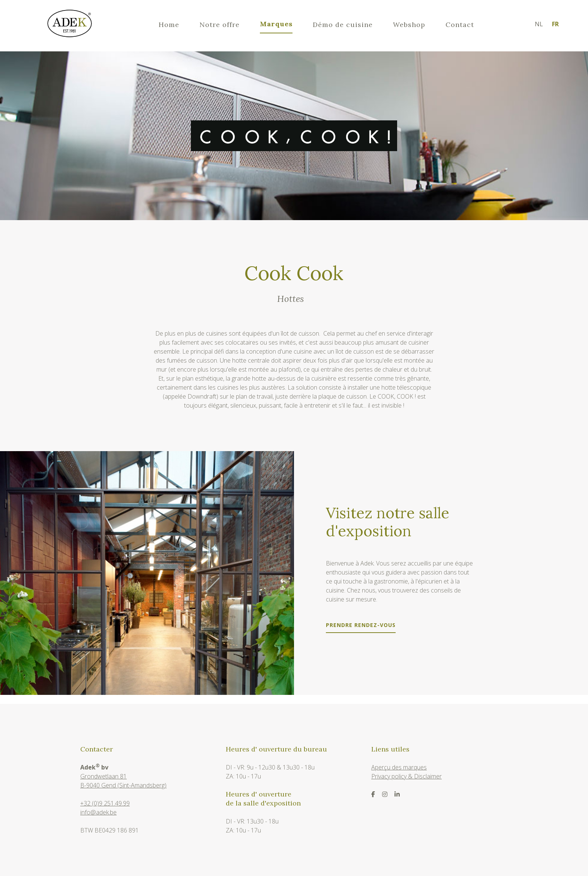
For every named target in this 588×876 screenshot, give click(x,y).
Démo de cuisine (343, 25)
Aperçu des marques (399, 767)
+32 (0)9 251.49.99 (105, 803)
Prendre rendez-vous (361, 625)
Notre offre (220, 25)
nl (539, 24)
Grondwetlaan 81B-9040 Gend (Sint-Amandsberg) (123, 781)
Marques (276, 24)
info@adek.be (98, 812)
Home (169, 25)
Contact (460, 25)
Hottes (290, 299)
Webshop (409, 25)
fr (555, 24)
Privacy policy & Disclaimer (406, 776)
